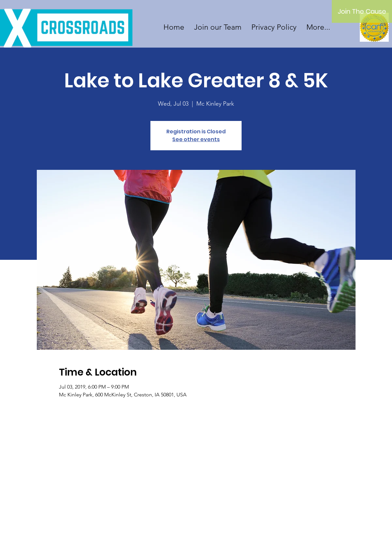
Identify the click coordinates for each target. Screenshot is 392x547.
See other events (196, 139)
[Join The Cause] (362, 11)
